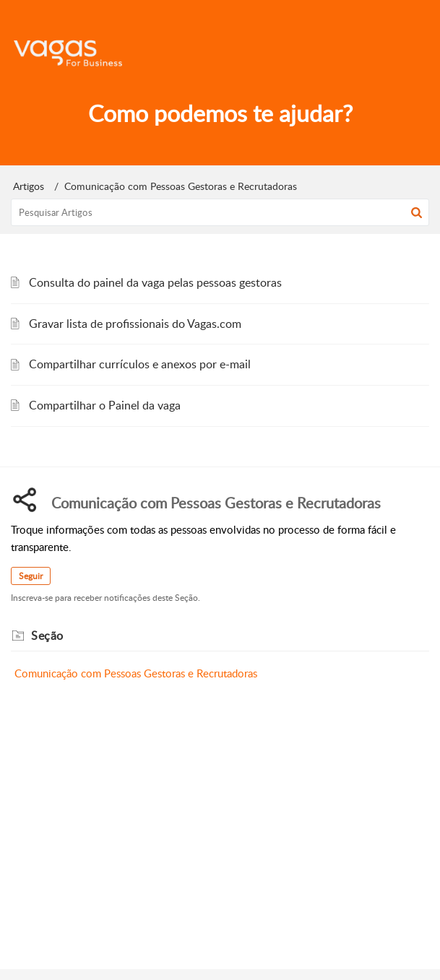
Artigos (29, 186)
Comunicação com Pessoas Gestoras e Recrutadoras (136, 673)
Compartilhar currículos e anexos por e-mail (140, 364)
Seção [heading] (47, 636)
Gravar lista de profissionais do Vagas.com (135, 324)
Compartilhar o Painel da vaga (105, 405)
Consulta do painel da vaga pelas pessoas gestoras (155, 282)
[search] (220, 212)
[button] (417, 212)
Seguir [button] (31, 576)
